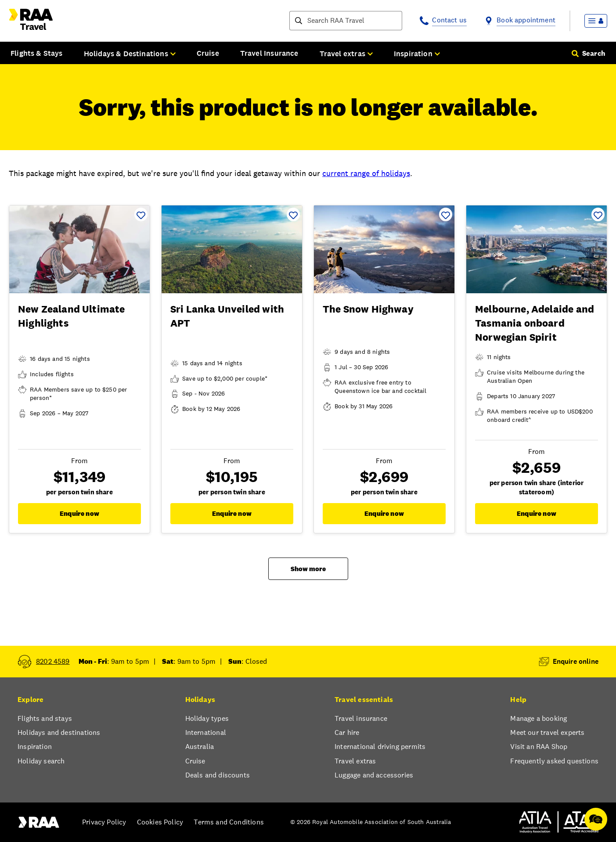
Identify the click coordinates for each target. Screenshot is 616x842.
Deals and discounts (218, 775)
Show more (308, 569)
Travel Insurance (269, 53)
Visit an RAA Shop (539, 747)
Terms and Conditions (229, 822)
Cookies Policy (160, 822)
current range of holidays (366, 173)
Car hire (347, 732)
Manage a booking (539, 718)
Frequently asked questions (554, 761)
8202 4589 (53, 661)
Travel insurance (361, 718)
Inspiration (35, 747)
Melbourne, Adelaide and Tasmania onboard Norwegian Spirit (535, 323)
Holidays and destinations (59, 732)
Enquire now (79, 513)
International (206, 732)
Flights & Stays (37, 53)
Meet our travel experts (547, 732)
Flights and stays (45, 718)
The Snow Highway (368, 309)
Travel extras (355, 761)
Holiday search (41, 761)
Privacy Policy (104, 822)
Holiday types (207, 718)
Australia (200, 747)
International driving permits (380, 747)
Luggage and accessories (374, 775)
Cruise (208, 53)
